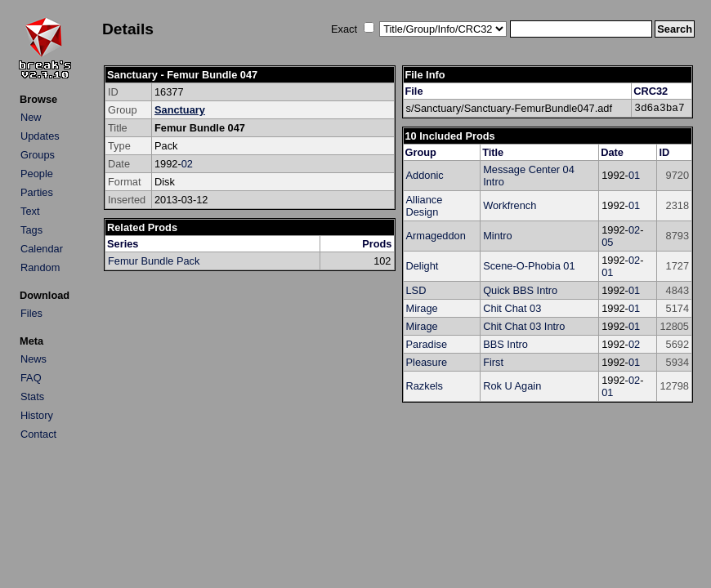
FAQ (31, 378)
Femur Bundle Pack (154, 261)
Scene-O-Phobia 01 (529, 266)
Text (30, 211)
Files (31, 313)
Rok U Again (512, 386)
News (34, 359)
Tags (31, 230)
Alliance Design (425, 206)
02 (187, 164)
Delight (423, 266)
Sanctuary (180, 110)
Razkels (425, 386)
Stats (32, 396)
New (31, 117)
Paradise (427, 344)
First (493, 362)
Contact (38, 434)
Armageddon (436, 236)
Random (40, 267)
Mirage (422, 308)
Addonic (425, 175)
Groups (38, 155)
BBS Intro (505, 344)
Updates (40, 136)
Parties (37, 192)
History (37, 415)
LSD (416, 290)
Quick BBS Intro (520, 290)
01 (634, 175)
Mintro (498, 236)
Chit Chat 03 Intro (524, 326)
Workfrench (510, 205)
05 (607, 242)
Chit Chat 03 (512, 308)
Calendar (42, 249)
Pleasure (427, 362)
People (37, 174)
